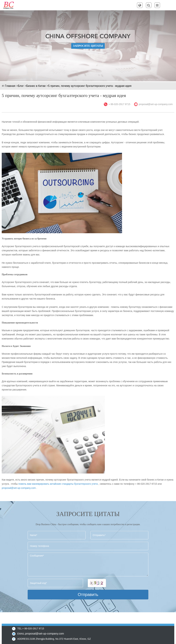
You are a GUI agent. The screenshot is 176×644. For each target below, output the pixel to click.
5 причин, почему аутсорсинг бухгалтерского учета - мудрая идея (90, 86)
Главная (10, 86)
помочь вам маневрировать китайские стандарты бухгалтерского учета (58, 484)
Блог (21, 86)
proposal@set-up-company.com (156, 104)
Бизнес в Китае (36, 86)
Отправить (88, 594)
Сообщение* (88, 565)
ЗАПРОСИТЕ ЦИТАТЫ (88, 46)
